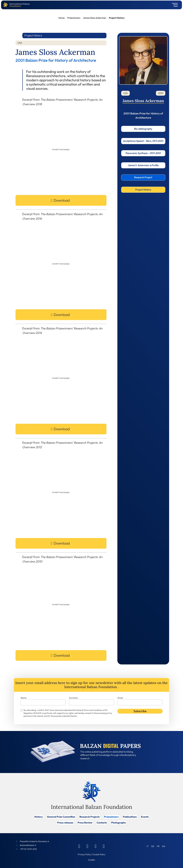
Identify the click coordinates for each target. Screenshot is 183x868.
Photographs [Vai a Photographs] (118, 823)
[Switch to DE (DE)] (153, 846)
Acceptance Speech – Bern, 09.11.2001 (143, 141)
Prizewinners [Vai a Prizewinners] (111, 817)
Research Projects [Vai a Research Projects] (90, 817)
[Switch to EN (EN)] (164, 846)
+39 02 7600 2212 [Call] (28, 849)
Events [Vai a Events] (145, 817)
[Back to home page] (6, 5)
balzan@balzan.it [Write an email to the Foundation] (28, 845)
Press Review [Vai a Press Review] (85, 823)
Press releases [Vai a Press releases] (65, 823)
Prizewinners (74, 18)
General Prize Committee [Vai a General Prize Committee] (61, 817)
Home (61, 18)
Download (62, 200)
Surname (73, 698)
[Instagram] (96, 846)
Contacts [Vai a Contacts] (102, 823)
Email (120, 698)
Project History (143, 190)
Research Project (143, 177)
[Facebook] (79, 846)
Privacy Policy (84, 854)
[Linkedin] (87, 846)
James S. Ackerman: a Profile (143, 165)
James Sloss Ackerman (95, 18)
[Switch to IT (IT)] (148, 846)
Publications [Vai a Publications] (130, 817)
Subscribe (140, 711)
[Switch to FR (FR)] (158, 846)
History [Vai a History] (38, 817)
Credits (92, 860)
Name (23, 698)
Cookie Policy (99, 854)
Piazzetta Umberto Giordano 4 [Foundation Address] (34, 841)
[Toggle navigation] (174, 5)
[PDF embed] (61, 149)
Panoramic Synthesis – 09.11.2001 (143, 153)
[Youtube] (104, 846)
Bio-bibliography (143, 129)
